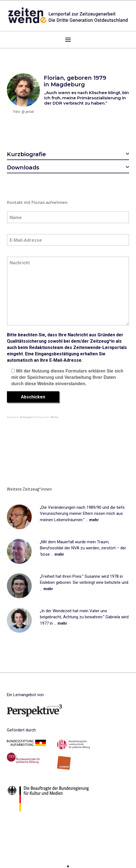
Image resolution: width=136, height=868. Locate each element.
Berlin (55, 417)
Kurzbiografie (26, 154)
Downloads (23, 167)
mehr (94, 520)
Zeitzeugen (26, 417)
